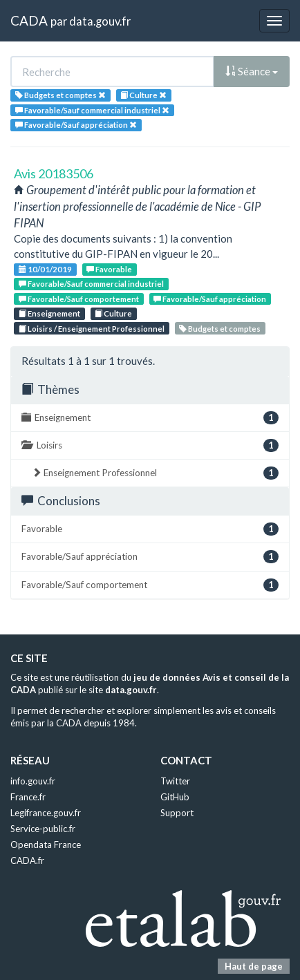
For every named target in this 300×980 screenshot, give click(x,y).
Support (177, 813)
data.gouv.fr (100, 21)
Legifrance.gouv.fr (46, 813)
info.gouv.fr (33, 781)
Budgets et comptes (220, 329)
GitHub (175, 797)
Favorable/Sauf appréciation (210, 299)
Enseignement (49, 313)
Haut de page (254, 966)
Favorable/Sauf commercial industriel (91, 284)
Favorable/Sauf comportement (79, 299)
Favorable (109, 269)
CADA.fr (27, 860)
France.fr (28, 797)
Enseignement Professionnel (155, 473)
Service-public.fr (43, 829)
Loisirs (150, 445)
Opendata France (46, 845)
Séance (252, 71)
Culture (113, 313)
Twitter (175, 781)
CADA (29, 20)
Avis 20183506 (54, 173)
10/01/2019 (45, 269)
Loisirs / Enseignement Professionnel (92, 329)
